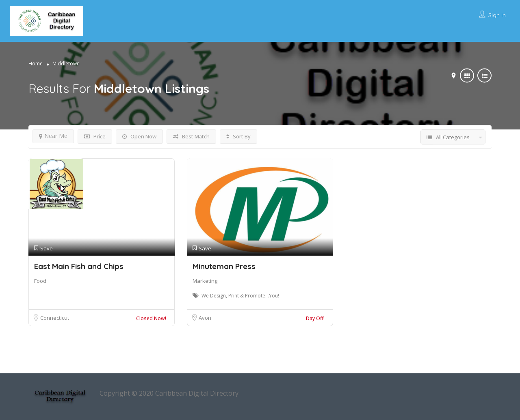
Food (40, 281)
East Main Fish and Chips (79, 266)
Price (95, 136)
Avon (205, 318)
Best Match (191, 136)
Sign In (497, 15)
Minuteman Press (224, 266)
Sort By (238, 136)
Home (36, 63)
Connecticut (55, 318)
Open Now (139, 136)
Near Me (53, 136)
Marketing (205, 281)
